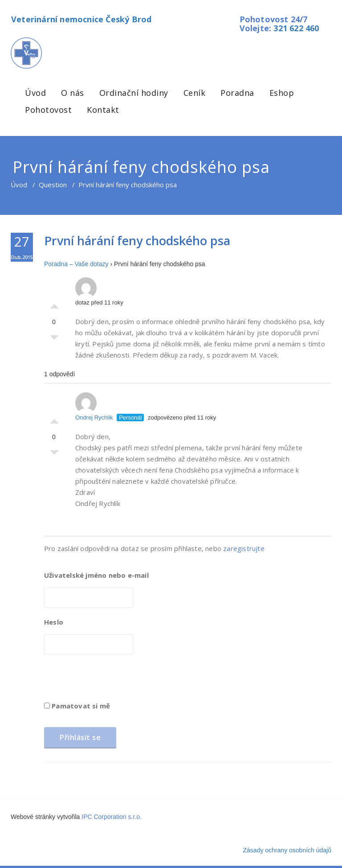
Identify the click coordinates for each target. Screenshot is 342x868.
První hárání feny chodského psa (137, 241)
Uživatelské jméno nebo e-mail (96, 575)
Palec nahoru (54, 304)
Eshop (282, 93)
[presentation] (112, 681)
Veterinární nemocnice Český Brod (81, 19)
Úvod (35, 93)
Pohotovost (48, 110)
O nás (73, 93)
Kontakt (103, 110)
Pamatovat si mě (77, 706)
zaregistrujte (244, 548)
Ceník (195, 93)
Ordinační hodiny (134, 93)
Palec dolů (54, 340)
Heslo (54, 622)
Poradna (237, 93)
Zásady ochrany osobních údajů (287, 850)
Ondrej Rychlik (94, 407)
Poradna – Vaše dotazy (76, 264)
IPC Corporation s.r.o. (112, 817)
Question (53, 185)
